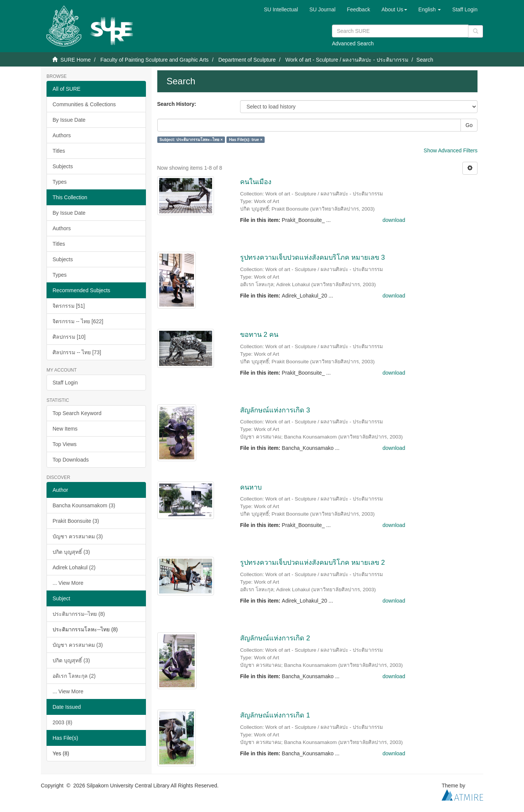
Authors (62, 135)
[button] (394, 9)
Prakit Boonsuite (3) (76, 521)
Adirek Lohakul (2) (74, 567)
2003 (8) (62, 722)
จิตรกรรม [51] (69, 306)
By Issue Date (69, 120)
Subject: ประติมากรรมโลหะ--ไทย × (191, 139)
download (394, 220)
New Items (65, 429)
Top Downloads (71, 460)
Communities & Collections (84, 104)
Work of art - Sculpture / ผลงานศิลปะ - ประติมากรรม (347, 60)
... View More (68, 583)
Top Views (65, 444)
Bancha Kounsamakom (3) (84, 505)
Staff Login (65, 383)
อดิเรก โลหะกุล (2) (74, 676)
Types (60, 182)
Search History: (177, 104)
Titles (59, 151)
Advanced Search (353, 43)
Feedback (358, 9)
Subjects (63, 166)
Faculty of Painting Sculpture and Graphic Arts (154, 60)
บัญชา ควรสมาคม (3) (78, 536)
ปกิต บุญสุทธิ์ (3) (71, 552)
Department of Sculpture (247, 60)
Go (469, 125)
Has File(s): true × (246, 139)
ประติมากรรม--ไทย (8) (79, 614)
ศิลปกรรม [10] (69, 337)
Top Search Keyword (77, 413)
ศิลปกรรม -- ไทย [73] (77, 352)
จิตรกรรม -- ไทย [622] (78, 321)
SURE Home (76, 60)
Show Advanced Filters (451, 150)
